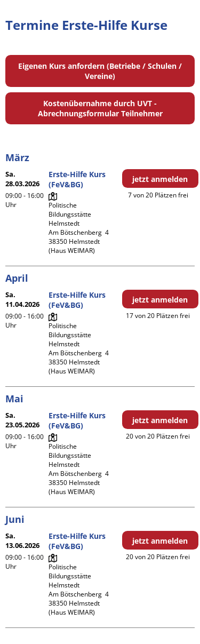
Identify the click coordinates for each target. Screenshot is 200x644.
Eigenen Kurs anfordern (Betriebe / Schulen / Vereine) (100, 71)
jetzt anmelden (160, 179)
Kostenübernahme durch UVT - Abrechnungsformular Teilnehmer (100, 108)
